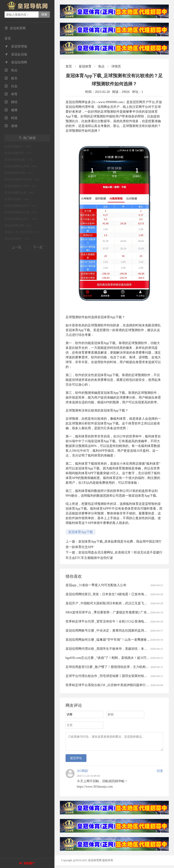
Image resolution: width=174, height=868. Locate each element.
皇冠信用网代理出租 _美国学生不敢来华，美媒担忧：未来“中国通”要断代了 (119, 649)
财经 (11, 102)
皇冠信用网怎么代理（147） (22, 186)
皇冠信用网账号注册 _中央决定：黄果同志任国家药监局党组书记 (111, 631)
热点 (11, 70)
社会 (11, 86)
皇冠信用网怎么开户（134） (22, 219)
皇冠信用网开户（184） (19, 146)
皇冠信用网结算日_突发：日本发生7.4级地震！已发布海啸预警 (110, 594)
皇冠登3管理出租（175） (20, 160)
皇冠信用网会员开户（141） (22, 206)
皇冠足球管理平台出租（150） (23, 179)
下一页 (38, 247)
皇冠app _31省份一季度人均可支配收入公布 (96, 585)
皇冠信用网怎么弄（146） (20, 193)
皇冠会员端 (16, 54)
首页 (8, 38)
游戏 (11, 126)
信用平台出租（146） (17, 199)
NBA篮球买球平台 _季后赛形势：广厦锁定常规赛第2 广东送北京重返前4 (117, 612)
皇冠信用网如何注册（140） (22, 212)
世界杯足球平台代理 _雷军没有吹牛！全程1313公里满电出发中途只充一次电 (119, 621)
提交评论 (76, 761)
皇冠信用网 (16, 62)
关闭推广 (29, 863)
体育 (11, 94)
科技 (11, 118)
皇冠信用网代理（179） (19, 153)
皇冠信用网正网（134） (19, 226)
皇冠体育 (85, 66)
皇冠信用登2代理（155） (20, 173)
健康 (11, 110)
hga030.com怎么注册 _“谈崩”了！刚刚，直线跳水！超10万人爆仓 (111, 658)
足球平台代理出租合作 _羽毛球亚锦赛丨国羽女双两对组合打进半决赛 (114, 676)
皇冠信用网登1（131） (18, 239)
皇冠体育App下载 (81, 532)
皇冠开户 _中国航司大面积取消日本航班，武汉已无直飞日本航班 (111, 603)
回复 (160, 774)
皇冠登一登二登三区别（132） (23, 232)
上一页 (17, 247)
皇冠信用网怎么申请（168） (22, 166)
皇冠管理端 (16, 46)
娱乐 (11, 78)
